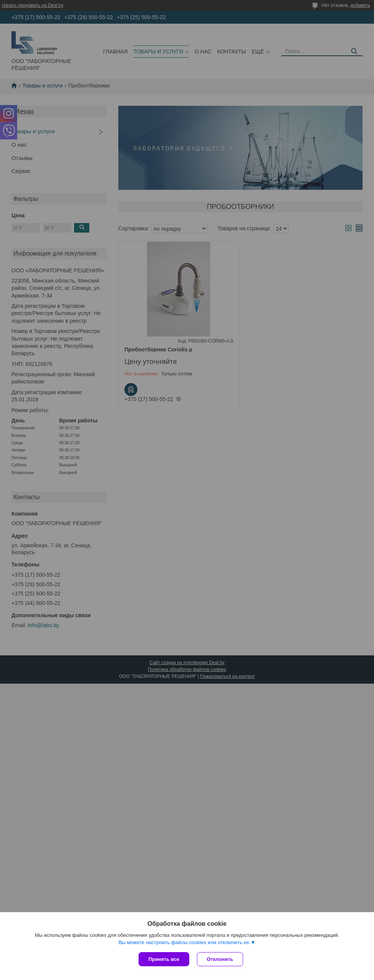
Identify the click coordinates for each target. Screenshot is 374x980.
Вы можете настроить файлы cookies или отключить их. (184, 942)
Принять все (164, 959)
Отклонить (220, 959)
